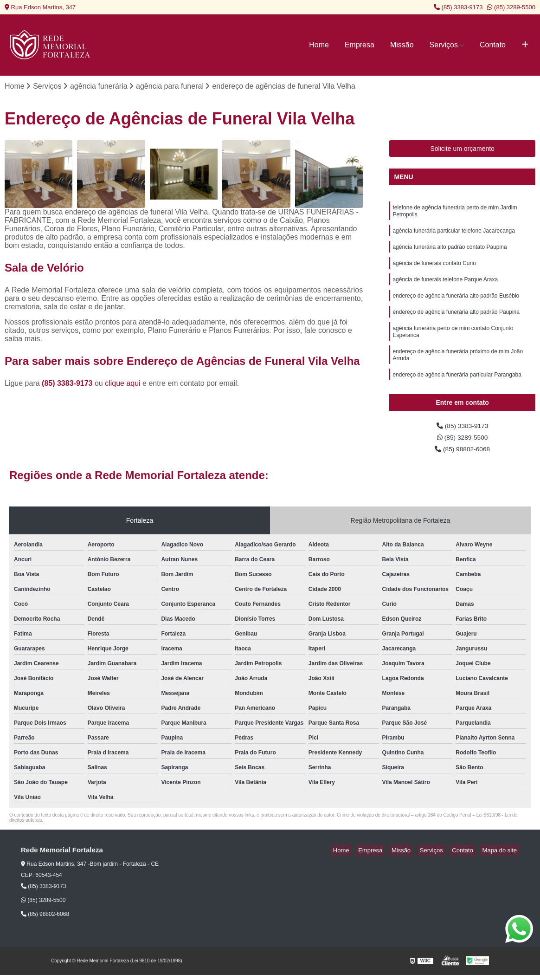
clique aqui (123, 385)
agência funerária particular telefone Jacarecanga (454, 236)
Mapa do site (501, 856)
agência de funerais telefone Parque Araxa (445, 289)
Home (319, 45)
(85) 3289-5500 (511, 7)
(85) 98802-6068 (462, 454)
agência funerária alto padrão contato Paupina (450, 253)
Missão (402, 45)
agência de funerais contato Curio (434, 271)
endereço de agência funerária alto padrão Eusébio (456, 306)
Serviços (444, 45)
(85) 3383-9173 (458, 7)
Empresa (360, 45)
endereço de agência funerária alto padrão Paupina (456, 324)
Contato (493, 45)
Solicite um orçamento (462, 150)
